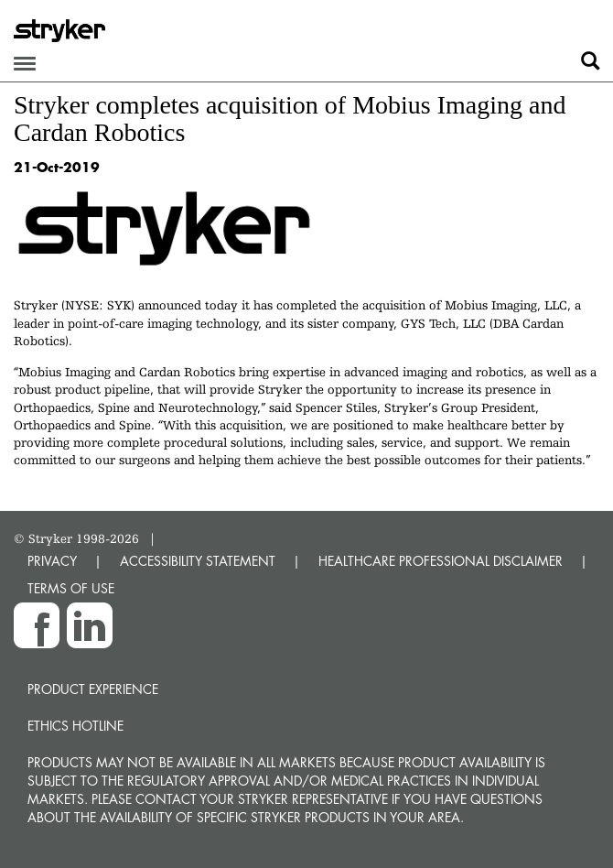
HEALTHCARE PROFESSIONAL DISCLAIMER (441, 561)
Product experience (93, 689)
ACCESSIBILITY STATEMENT (198, 561)
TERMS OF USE (71, 588)
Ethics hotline (75, 726)
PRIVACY (52, 561)
